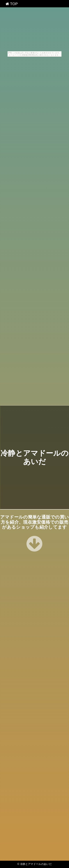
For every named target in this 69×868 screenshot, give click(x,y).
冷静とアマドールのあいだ (36, 864)
